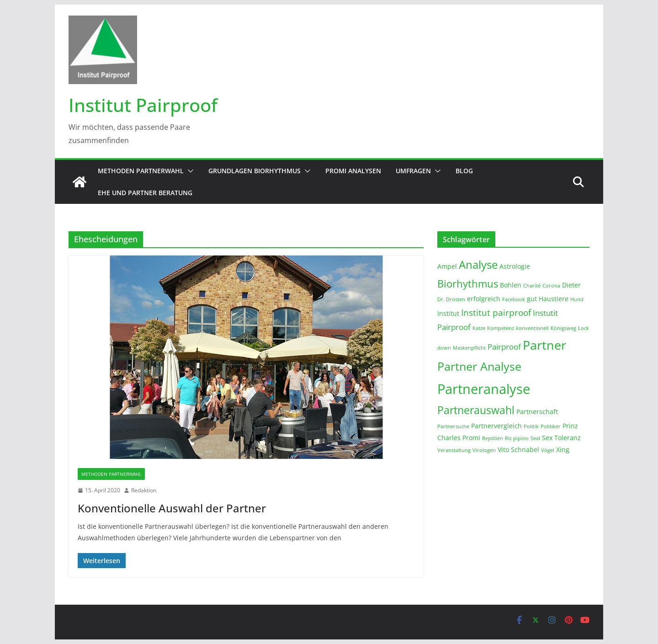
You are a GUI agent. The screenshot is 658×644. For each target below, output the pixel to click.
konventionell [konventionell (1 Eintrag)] (532, 328)
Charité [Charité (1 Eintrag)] (532, 286)
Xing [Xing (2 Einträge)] (563, 450)
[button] (189, 171)
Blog (464, 171)
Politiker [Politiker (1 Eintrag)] (551, 426)
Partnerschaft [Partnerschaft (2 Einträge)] (537, 412)
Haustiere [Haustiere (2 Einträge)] (554, 299)
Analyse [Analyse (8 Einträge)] (478, 264)
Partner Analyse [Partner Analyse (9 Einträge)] (479, 366)
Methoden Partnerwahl (141, 171)
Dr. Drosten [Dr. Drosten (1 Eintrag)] (451, 299)
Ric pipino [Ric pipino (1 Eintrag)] (517, 438)
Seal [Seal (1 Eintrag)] (535, 438)
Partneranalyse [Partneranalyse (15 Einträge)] (484, 389)
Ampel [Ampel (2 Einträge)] (447, 266)
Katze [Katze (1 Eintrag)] (479, 328)
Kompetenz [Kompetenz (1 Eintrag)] (501, 328)
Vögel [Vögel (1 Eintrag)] (548, 450)
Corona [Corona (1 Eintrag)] (551, 286)
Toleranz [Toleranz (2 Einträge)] (568, 438)
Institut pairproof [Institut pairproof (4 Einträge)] (496, 313)
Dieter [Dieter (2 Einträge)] (571, 285)
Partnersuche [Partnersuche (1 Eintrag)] (453, 426)
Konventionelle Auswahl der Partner (172, 508)
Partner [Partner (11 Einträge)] (544, 345)
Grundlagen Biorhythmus (255, 171)
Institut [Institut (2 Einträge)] (448, 313)
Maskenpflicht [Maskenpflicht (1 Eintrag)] (469, 348)
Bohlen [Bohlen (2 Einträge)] (511, 285)
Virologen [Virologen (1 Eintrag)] (484, 450)
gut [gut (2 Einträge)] (532, 299)
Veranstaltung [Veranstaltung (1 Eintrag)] (454, 450)
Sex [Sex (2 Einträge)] (547, 438)
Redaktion (144, 490)
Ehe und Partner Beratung (145, 193)
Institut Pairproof (143, 105)
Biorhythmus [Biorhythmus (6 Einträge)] (468, 283)
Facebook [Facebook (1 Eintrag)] (514, 299)
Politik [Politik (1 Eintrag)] (531, 426)
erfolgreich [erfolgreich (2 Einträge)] (484, 299)
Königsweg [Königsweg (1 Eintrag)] (563, 328)
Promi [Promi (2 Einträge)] (471, 438)
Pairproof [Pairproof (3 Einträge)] (504, 347)
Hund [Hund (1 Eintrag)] (577, 299)
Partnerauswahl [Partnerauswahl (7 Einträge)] (476, 410)
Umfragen (413, 171)
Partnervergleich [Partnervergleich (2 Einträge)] (496, 426)
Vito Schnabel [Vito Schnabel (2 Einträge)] (518, 450)
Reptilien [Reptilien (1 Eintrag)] (493, 438)
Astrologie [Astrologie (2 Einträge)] (515, 266)
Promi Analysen (353, 171)
